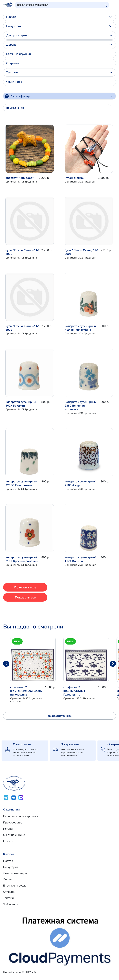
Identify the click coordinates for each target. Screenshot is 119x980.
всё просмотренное (60, 716)
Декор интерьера (59, 35)
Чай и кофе (14, 82)
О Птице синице (14, 835)
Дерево (59, 45)
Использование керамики (21, 816)
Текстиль (59, 72)
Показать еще (25, 587)
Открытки (13, 63)
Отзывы (8, 841)
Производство (13, 822)
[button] (113, 664)
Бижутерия (59, 26)
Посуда (59, 17)
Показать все (25, 597)
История (9, 829)
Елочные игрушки (19, 54)
